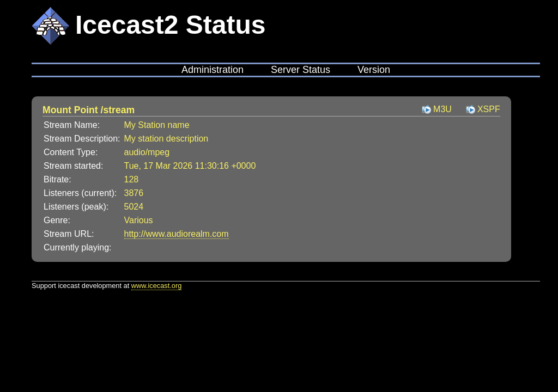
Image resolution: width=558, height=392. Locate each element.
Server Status (301, 70)
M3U (442, 109)
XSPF (489, 109)
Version (374, 70)
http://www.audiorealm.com (177, 234)
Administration (213, 70)
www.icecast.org (156, 286)
